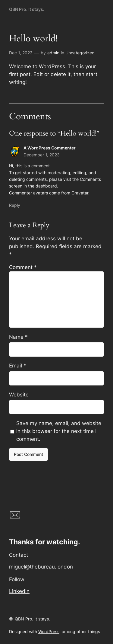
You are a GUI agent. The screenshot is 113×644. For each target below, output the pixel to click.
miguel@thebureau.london (41, 567)
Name (18, 337)
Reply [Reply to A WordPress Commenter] (15, 205)
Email (18, 366)
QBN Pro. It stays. (27, 9)
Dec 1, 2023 (21, 53)
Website (19, 395)
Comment (23, 267)
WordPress (49, 631)
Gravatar (80, 193)
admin (53, 53)
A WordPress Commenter (50, 148)
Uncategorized (80, 53)
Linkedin (19, 591)
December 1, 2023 (42, 155)
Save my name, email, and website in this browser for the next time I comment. (59, 431)
